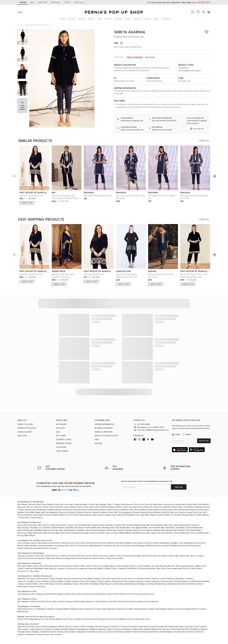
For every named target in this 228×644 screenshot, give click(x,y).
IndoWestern (132, 571)
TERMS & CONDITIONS (104, 434)
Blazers (148, 568)
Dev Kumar (79, 530)
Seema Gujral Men (97, 535)
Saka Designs (161, 611)
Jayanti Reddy (70, 509)
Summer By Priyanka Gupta (175, 507)
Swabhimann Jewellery (169, 545)
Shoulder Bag (161, 586)
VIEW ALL (204, 143)
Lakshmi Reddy (62, 611)
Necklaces (22, 581)
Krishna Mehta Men (93, 530)
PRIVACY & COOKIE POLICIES (106, 438)
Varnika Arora (67, 545)
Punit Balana (189, 509)
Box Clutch (183, 586)
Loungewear (83, 571)
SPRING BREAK (125, 535)
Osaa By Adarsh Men (154, 507)
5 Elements (108, 548)
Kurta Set (81, 596)
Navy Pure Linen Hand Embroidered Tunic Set (127, 278)
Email (176, 437)
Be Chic (117, 548)
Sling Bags (105, 586)
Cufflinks (107, 571)
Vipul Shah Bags (138, 548)
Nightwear (50, 561)
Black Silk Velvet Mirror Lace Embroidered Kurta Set (194, 278)
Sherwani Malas (96, 571)
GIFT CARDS (61, 438)
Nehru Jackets (58, 604)
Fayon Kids (22, 611)
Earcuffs (106, 581)
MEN (32, 2)
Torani (69, 517)
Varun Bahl (30, 515)
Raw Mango (22, 507)
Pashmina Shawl (196, 586)
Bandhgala (39, 571)
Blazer (104, 604)
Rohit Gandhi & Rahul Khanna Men (75, 535)
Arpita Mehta (39, 517)
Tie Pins (94, 568)
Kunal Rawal (185, 527)
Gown (88, 558)
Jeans (178, 568)
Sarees (48, 558)
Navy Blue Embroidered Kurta (98, 198)
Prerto (46, 551)
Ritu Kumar (68, 512)
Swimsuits (31, 561)
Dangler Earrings (136, 584)
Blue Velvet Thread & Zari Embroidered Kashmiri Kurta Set (65, 200)
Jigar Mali (145, 517)
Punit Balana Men (123, 530)
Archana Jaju (110, 517)
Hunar (141, 545)
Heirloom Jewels (159, 581)
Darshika (70, 530)
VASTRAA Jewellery (124, 545)
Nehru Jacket (33, 568)
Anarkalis (30, 558)
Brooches (35, 574)
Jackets (200, 558)
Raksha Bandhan (56, 622)
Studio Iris (169, 517)
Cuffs (38, 581)
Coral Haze (126, 548)
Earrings (30, 581)
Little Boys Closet (77, 611)
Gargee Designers (98, 533)
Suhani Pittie (23, 551)
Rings (52, 581)
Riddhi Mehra (42, 512)
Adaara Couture (157, 517)
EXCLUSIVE (61, 430)
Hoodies (119, 568)
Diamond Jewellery (88, 584)
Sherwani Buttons (167, 568)
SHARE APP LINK (204, 443)
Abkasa (46, 533)
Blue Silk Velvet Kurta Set (31, 198)
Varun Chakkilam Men (200, 535)
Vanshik (118, 527)
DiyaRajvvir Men (83, 533)
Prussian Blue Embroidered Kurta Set (161, 278)
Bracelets (45, 581)
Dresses (81, 558)
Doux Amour (70, 548)
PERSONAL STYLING (64, 446)
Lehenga (40, 596)
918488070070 (204, 2)
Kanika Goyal (160, 515)
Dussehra (78, 622)
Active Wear (196, 571)
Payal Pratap (177, 509)
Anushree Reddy (81, 507)
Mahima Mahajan (108, 509)
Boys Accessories (151, 604)
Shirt (110, 604)
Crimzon (54, 551)
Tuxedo (20, 571)
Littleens (151, 611)
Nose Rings (78, 581)
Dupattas (41, 561)
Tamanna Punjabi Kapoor (185, 517)
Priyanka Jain (172, 515)
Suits (63, 568)
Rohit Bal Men (157, 527)
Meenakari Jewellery (184, 581)
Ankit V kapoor (68, 527)
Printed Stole (40, 589)
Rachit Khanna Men (25, 533)
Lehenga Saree (70, 561)
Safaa (119, 517)
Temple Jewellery (72, 584)
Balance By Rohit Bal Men (162, 535)
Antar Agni (69, 507)
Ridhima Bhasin (55, 512)
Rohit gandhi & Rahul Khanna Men (136, 527)
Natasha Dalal (34, 507)
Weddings (123, 622)
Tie (28, 574)
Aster (135, 545)
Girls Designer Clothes (27, 596)
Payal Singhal (153, 512)
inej (54, 195)
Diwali (20, 622)
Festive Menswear (174, 571)
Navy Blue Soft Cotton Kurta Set (162, 199)
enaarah (89, 195)
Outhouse (111, 545)
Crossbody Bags (117, 586)
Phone (188, 437)
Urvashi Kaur (24, 520)
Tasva (20, 527)
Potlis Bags (49, 586)
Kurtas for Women (60, 558)
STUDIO (67, 2)
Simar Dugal (78, 517)
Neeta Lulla (40, 515)
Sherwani (49, 568)
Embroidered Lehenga (54, 596)
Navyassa (89, 611)
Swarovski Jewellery (26, 584)
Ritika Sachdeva (36, 551)
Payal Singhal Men (193, 533)
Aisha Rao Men (56, 533)
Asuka (176, 527)
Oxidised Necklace (197, 584)
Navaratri (69, 622)
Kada (207, 584)
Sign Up (179, 489)
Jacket (98, 604)
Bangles (59, 581)
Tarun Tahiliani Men (157, 530)
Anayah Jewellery (46, 548)
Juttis (41, 586)
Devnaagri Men (108, 530)
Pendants (171, 581)
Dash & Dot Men (30, 527)
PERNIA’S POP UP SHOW (27, 430)
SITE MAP (98, 446)
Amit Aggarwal (52, 515)
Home (20, 25)
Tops (106, 558)
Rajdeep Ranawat (203, 509)
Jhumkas (148, 584)
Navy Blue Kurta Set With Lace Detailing (131, 199)
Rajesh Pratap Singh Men (103, 527)
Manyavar (22, 509)
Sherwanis (73, 558)
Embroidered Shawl (26, 589)
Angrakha (29, 571)
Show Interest (135, 57)
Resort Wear (174, 558)
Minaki (20, 548)
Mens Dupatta (50, 571)
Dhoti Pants (148, 558)
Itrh (138, 517)
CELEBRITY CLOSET (64, 442)
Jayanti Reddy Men (181, 535)
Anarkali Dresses (99, 596)
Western (122, 571)
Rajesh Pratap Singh (27, 512)
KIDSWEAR (55, 2)
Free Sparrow (122, 611)
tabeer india (59, 274)
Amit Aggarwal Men (139, 530)
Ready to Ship (105, 561)
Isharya (34, 545)
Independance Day (36, 622)
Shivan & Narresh (34, 509)
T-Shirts (140, 568)
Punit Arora (22, 535)
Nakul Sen (128, 509)
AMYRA (149, 548)
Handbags (68, 586)
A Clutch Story (82, 548)
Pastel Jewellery (57, 584)
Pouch (76, 586)
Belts (35, 586)
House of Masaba (25, 517)
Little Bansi (41, 611)
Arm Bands (139, 581)
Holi (26, 622)
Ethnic (115, 571)
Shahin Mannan (203, 517)
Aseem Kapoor (37, 520)
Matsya (62, 517)
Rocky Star (139, 507)
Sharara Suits (70, 596)
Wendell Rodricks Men (141, 535)
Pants (69, 568)
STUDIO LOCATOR (25, 434)
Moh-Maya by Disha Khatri (49, 545)
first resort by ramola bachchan (34, 195)
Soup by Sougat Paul (188, 515)
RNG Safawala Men (52, 535)
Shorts (133, 568)
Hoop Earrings (167, 584)
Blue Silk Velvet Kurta (94, 277)
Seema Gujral (113, 512)
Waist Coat (85, 568)
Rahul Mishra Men (35, 535)
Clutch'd (102, 545)
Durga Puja (103, 622)
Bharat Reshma (58, 530)
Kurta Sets (40, 558)
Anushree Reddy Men (194, 530)
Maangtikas (88, 581)
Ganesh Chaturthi (90, 622)
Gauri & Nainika (56, 509)
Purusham (47, 530)
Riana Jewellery (31, 548)
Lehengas (21, 558)
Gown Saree (82, 561)
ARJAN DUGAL (70, 533)
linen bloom (123, 274)
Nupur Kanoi (138, 509)
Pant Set (187, 571)
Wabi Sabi (168, 527)
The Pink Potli (92, 545)
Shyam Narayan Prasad (143, 515)
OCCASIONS (61, 450)
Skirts (193, 558)
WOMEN (23, 2)
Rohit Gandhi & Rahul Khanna (94, 512)
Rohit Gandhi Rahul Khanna (185, 512)
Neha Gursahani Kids (138, 611)
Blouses (59, 561)
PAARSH (181, 533)
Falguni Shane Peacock (124, 507)
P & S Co (32, 611)
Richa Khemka (129, 517)
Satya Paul (59, 507)
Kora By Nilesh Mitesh (26, 538)
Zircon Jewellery (42, 584)
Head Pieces (116, 581)
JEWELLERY (42, 2)
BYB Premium (23, 614)
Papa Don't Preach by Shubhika (157, 509)
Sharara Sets (98, 558)
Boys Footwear (137, 604)
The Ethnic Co (36, 530)
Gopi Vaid (202, 515)
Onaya (45, 509)
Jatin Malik (180, 530)
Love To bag (80, 545)
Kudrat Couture (139, 533)
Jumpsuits (22, 561)
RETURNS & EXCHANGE (104, 430)
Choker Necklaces (181, 584)
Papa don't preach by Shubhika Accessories (171, 548)
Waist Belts (84, 586)
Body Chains (128, 581)
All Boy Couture (174, 611)
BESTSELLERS (61, 427)
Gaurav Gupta (166, 512)
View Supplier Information (190, 70)
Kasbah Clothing (125, 533)
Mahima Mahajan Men (156, 533)
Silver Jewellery (104, 584)
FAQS (97, 442)
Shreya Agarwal (130, 32)
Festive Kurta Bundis (147, 571)
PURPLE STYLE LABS (25, 427)
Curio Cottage (23, 545)
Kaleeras (98, 581)
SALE (58, 434)
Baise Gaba (192, 507)
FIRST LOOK (79, 2)
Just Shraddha (185, 545)
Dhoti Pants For (121, 596)
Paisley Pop (195, 548)
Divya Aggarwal (126, 515)
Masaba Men (172, 533)
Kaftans (113, 558)
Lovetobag (59, 548)
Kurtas (57, 568)
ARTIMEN (38, 533)
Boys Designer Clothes (27, 604)
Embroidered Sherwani (84, 604)
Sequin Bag (172, 586)
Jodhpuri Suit (200, 568)
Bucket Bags (130, 586)
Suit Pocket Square (106, 568)
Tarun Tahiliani (141, 512)
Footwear (22, 574)
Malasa (88, 517)
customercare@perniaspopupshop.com (149, 432)
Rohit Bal (77, 512)
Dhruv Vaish (43, 527)
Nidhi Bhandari (96, 548)
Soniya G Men (112, 535)
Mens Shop (161, 571)
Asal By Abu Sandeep (98, 507)
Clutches (59, 586)
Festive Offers (118, 561)
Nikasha (21, 515)
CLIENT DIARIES (62, 453)
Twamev (195, 527)
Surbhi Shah (113, 515)
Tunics (120, 558)
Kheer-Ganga (23, 530)
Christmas (113, 622)
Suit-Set (155, 568)
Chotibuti (51, 611)
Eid (47, 622)
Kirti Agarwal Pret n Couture (194, 611)
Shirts (42, 568)
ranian (152, 274)
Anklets (148, 581)
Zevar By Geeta (151, 545)
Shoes (21, 586)
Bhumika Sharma (84, 515)
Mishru (120, 509)
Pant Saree (93, 561)
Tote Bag (150, 586)
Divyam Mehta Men (84, 527)
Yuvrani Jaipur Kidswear (105, 611)
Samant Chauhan (100, 515)
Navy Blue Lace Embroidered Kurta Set (194, 199)
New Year (146, 622)
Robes (126, 568)
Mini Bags (141, 586)
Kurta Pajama (188, 568)
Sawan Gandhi (52, 517)
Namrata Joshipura (68, 515)
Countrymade (55, 527)
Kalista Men (112, 533)
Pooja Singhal (47, 507)
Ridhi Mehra (203, 507)
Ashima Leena (203, 512)
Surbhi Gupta (98, 517)
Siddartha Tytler (127, 512)
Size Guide (150, 57)
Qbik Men (170, 530)
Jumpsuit (61, 571)
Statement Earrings (120, 584)
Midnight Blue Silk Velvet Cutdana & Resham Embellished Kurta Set (63, 278)
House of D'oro (199, 545)
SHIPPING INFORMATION (104, 427)
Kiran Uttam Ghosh (92, 509)
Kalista (80, 509)
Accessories (71, 571)
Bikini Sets (185, 558)
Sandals (29, 586)
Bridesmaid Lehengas (133, 558)
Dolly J (110, 507)
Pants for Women (161, 558)
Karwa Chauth (135, 622)
